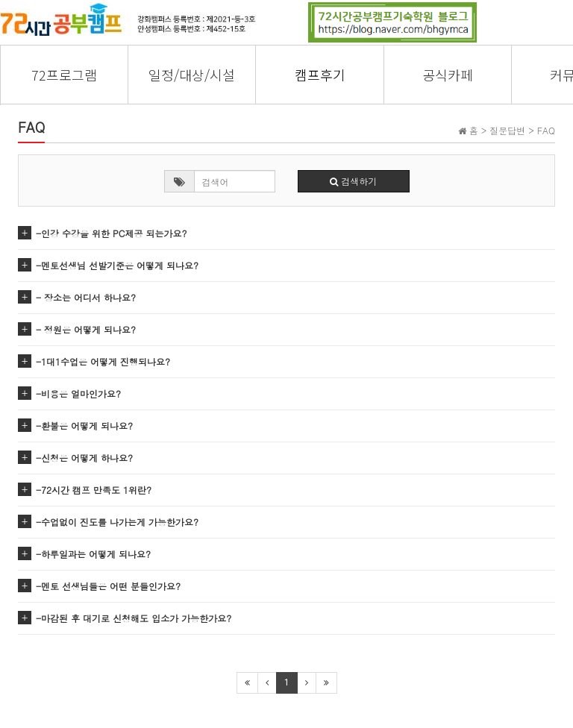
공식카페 (448, 75)
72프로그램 (64, 75)
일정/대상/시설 (192, 75)
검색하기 (353, 181)
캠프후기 (320, 75)
